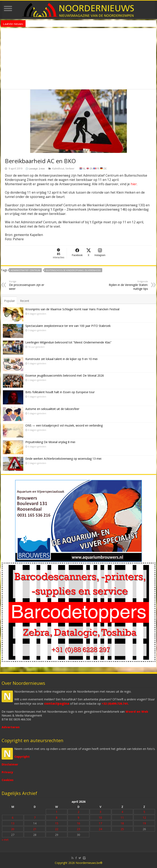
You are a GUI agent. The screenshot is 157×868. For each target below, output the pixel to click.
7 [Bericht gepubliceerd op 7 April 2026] (35, 818)
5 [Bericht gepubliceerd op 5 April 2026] (144, 812)
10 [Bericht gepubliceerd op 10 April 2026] (100, 818)
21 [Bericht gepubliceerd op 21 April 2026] (35, 829)
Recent (25, 301)
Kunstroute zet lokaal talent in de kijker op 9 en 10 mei (61, 359)
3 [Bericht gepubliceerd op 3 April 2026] (100, 812)
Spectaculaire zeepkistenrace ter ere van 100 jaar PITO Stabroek (68, 326)
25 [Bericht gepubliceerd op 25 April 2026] (122, 829)
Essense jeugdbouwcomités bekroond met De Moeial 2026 (65, 375)
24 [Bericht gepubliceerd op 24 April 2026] (100, 829)
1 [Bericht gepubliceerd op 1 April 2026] (57, 812)
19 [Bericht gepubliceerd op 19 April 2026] (144, 823)
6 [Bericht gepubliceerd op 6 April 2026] (13, 818)
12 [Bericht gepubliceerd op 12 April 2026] (144, 818)
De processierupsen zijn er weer (30, 285)
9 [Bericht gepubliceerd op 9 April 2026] (78, 818)
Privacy (7, 772)
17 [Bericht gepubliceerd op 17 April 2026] (100, 823)
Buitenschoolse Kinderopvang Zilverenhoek (73, 270)
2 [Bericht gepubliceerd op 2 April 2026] (78, 812)
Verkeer (70, 168)
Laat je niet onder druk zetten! (44, 23)
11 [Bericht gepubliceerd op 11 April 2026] (122, 818)
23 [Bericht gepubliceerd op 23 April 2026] (78, 829)
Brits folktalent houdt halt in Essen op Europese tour (60, 392)
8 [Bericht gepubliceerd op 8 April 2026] (57, 818)
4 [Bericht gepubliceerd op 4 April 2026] (122, 812)
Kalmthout (58, 168)
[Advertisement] (78, 59)
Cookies (8, 780)
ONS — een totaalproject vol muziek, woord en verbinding (64, 425)
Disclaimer (10, 764)
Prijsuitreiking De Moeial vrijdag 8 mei (50, 442)
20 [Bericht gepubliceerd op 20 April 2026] (13, 829)
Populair (10, 301)
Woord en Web (137, 712)
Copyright (22, 757)
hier (134, 184)
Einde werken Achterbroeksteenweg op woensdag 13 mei (63, 459)
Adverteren (11, 727)
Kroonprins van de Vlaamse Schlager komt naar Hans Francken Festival (72, 309)
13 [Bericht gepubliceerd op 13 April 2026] (13, 823)
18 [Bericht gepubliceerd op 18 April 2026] (122, 823)
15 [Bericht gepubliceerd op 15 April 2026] (57, 823)
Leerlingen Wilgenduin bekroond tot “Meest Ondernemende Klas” (68, 342)
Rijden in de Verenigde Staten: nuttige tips (127, 285)
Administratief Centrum (26, 270)
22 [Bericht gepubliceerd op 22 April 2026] (57, 829)
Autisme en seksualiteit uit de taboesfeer (52, 409)
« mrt (5, 840)
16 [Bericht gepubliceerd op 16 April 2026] (78, 823)
